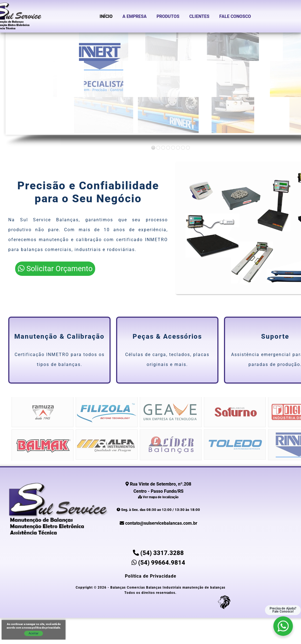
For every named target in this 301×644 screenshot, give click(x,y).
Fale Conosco (235, 16)
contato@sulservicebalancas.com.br (158, 523)
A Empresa (135, 16)
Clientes (199, 16)
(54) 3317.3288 (158, 553)
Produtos (168, 16)
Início (106, 16)
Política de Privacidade (151, 576)
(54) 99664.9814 (158, 563)
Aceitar (34, 633)
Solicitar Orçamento (55, 269)
